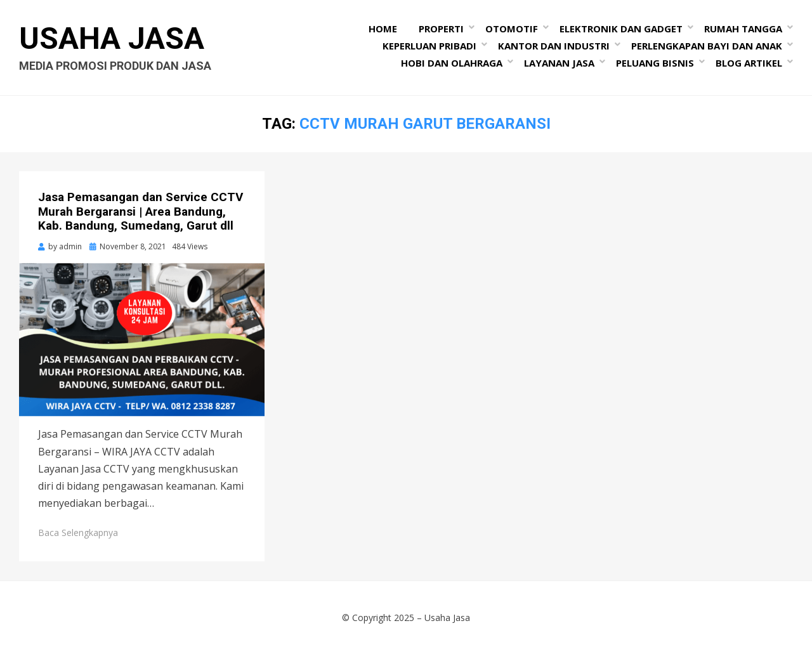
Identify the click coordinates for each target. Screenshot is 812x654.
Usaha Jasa (112, 38)
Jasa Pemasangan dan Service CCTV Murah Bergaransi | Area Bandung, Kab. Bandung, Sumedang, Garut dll (141, 212)
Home (383, 29)
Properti (441, 29)
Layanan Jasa (559, 63)
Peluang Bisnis (655, 63)
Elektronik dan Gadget (621, 29)
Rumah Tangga (743, 29)
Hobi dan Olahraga (452, 63)
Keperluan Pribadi (429, 46)
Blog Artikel (749, 63)
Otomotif (512, 29)
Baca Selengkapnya (78, 533)
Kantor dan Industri (554, 46)
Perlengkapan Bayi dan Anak (707, 46)
